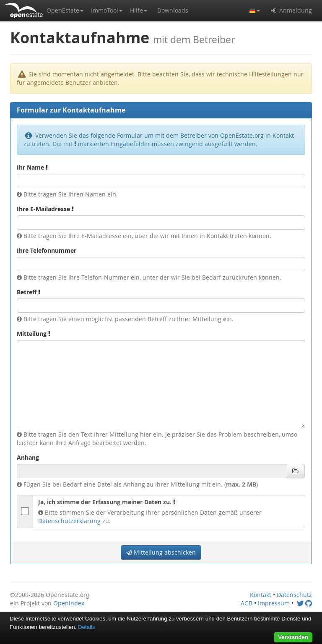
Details (87, 627)
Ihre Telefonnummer (47, 250)
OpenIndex (69, 603)
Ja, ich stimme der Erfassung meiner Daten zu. (107, 502)
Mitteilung (34, 334)
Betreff (29, 292)
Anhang (28, 457)
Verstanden (293, 637)
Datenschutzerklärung (69, 521)
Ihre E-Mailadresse (45, 209)
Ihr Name (32, 167)
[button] (65, 10)
